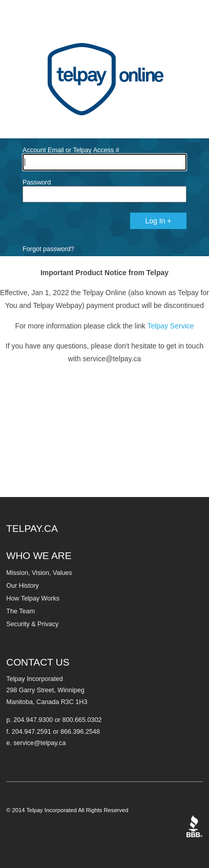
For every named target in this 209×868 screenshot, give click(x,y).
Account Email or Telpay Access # (71, 150)
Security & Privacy (32, 624)
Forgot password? (48, 249)
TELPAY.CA (32, 529)
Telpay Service (171, 326)
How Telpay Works (33, 598)
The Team (20, 611)
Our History (23, 586)
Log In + (159, 221)
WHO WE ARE (39, 556)
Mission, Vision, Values (39, 573)
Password (37, 182)
